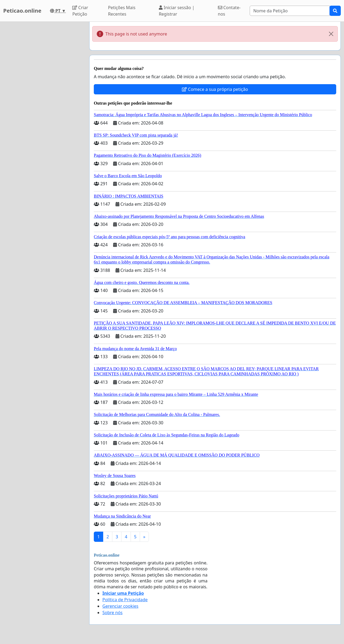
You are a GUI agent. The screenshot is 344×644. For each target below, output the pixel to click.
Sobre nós (112, 613)
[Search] (290, 11)
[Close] (331, 34)
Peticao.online (22, 11)
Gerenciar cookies (120, 606)
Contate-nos (229, 11)
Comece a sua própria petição (215, 89)
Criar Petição (80, 11)
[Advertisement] (43, 102)
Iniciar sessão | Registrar (177, 11)
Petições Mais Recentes (122, 11)
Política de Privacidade (125, 600)
